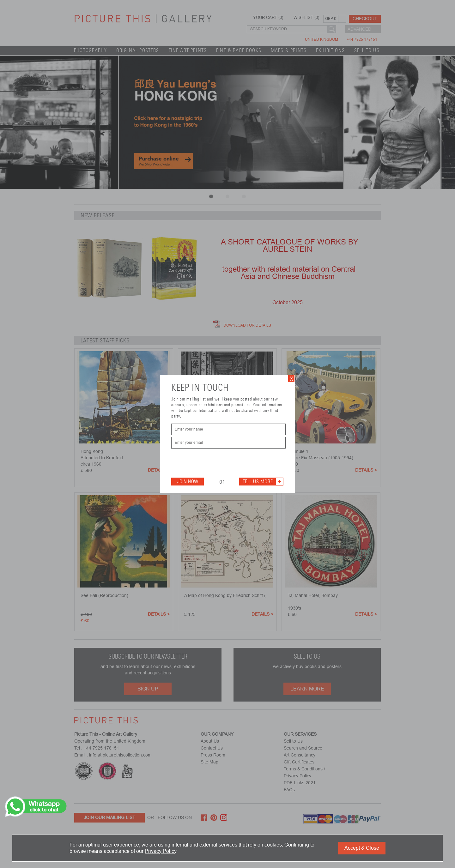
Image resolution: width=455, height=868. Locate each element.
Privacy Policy (161, 851)
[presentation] (219, 462)
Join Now (188, 482)
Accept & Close (362, 848)
